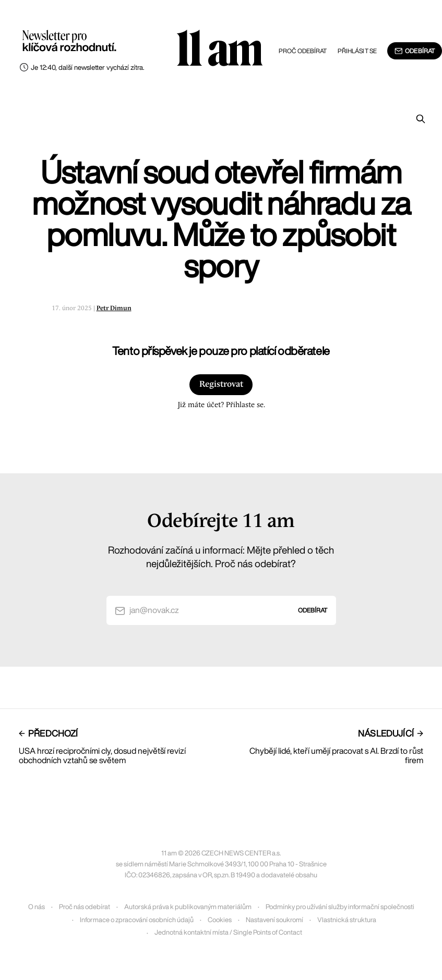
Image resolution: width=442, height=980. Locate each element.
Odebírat (415, 51)
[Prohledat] (421, 119)
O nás (37, 907)
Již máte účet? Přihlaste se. (221, 405)
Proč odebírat (303, 51)
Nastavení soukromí (274, 920)
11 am (219, 50)
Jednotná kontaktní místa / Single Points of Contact (228, 932)
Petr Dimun (114, 308)
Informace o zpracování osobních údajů (137, 920)
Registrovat (221, 384)
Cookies (220, 920)
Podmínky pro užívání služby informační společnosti (340, 907)
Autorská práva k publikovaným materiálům (188, 907)
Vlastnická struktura (347, 920)
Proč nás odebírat (85, 907)
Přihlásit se (357, 51)
